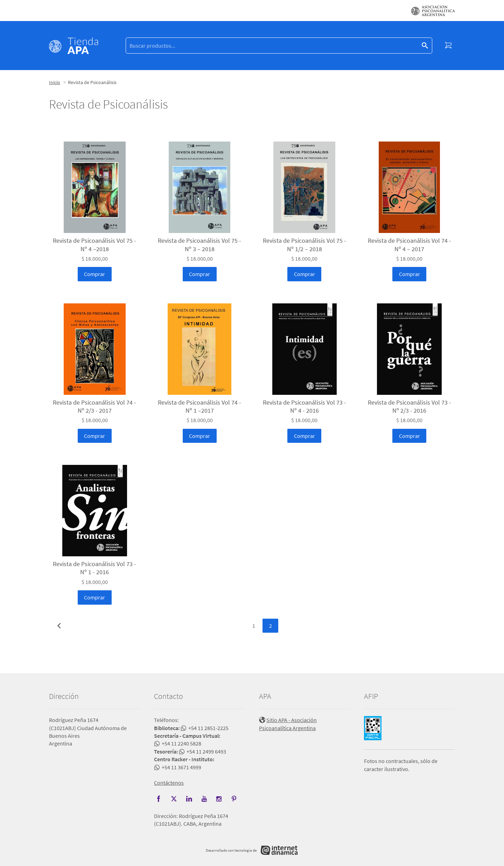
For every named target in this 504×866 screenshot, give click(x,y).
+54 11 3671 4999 (181, 767)
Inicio (55, 82)
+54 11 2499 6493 (206, 751)
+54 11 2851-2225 (208, 728)
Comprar (94, 274)
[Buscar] (273, 46)
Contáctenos (169, 783)
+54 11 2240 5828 (181, 743)
